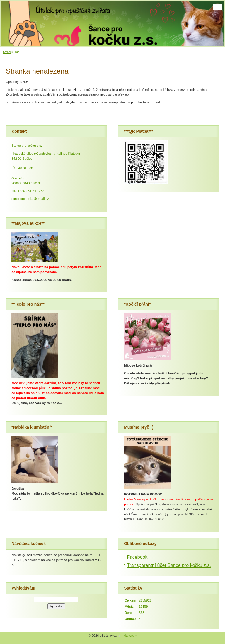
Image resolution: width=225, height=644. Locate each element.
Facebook (137, 557)
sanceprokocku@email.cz (30, 199)
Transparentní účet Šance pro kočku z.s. (169, 565)
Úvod (7, 52)
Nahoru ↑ (130, 636)
